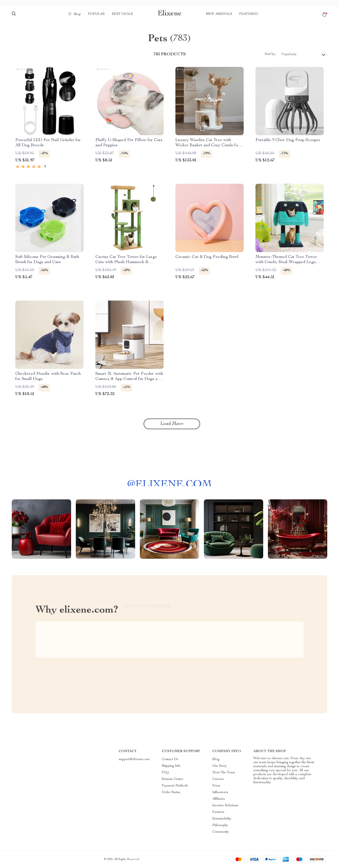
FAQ (165, 773)
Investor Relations (225, 806)
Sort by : (271, 54)
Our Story (220, 766)
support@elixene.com (134, 759)
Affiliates (219, 799)
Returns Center (172, 779)
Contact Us (170, 759)
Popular (96, 14)
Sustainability (222, 819)
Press (216, 786)
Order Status (171, 792)
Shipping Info (171, 766)
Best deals (122, 14)
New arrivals (219, 14)
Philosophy (220, 825)
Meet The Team (224, 773)
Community (221, 832)
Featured (249, 14)
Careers (218, 779)
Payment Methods (175, 786)
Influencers (220, 792)
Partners (218, 812)
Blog (216, 759)
